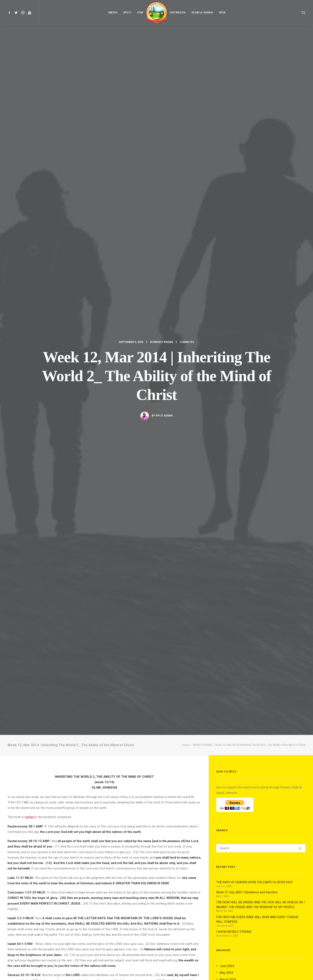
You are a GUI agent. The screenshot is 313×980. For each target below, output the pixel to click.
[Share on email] (126, 897)
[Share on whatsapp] (110, 897)
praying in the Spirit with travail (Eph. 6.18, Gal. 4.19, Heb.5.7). (99, 436)
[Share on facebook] (83, 897)
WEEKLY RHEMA (163, 42)
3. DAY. (113, 664)
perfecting (68, 416)
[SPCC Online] (156, 12)
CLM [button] (140, 12)
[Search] (261, 248)
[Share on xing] (121, 897)
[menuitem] (10, 12)
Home (186, 145)
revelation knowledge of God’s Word (82, 430)
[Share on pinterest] (99, 897)
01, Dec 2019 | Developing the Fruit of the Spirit (103, 842)
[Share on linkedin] (104, 897)
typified (30, 217)
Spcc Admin (164, 115)
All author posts (71, 769)
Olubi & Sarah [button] (202, 12)
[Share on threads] (93, 897)
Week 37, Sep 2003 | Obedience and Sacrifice (36, 842)
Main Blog (156, 955)
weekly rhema (18, 725)
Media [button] (113, 12)
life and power (157, 430)
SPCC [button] (127, 12)
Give (222, 12)
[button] (10, 12)
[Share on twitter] (88, 897)
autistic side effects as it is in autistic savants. (87, 583)
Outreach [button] (178, 12)
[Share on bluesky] (115, 897)
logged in (40, 927)
